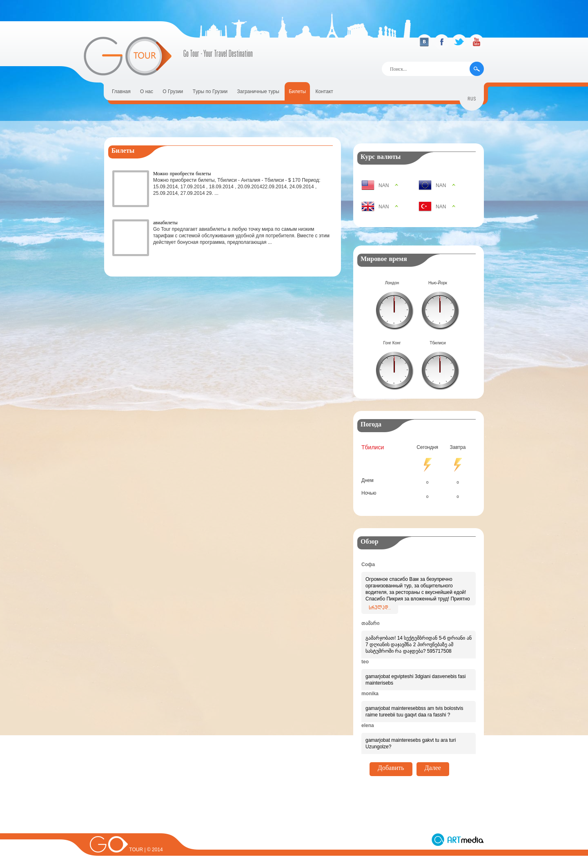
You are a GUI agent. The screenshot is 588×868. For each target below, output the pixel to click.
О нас (147, 91)
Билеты (297, 91)
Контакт (324, 91)
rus (472, 100)
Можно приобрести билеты (182, 173)
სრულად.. (380, 609)
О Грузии (173, 91)
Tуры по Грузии (210, 91)
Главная (121, 91)
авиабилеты (165, 222)
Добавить (391, 769)
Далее (433, 769)
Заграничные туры (258, 91)
